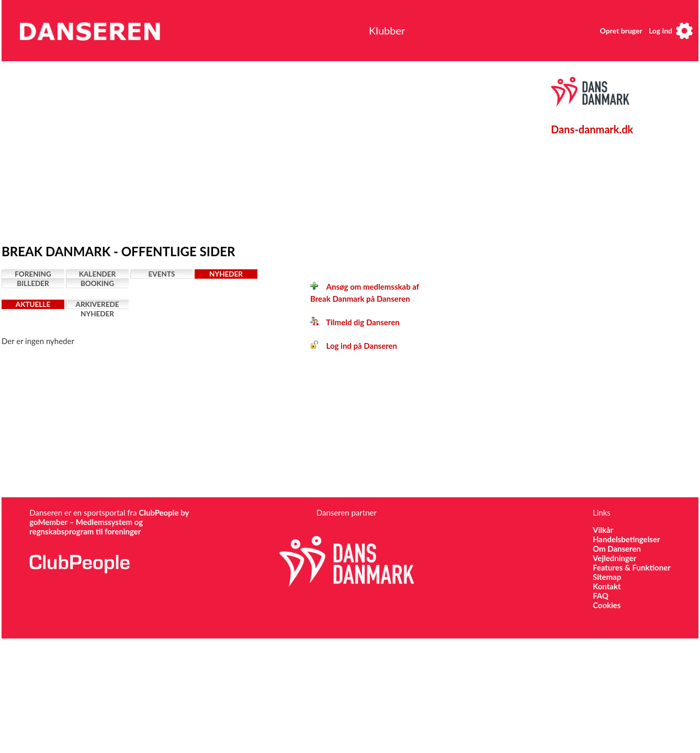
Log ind (661, 31)
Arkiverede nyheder (98, 305)
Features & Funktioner (632, 567)
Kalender (98, 274)
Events (162, 274)
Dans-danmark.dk (592, 129)
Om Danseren (617, 549)
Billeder (33, 283)
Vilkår (603, 530)
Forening (33, 274)
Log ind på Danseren (354, 346)
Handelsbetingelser (626, 539)
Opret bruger (621, 31)
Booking (97, 283)
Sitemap (607, 577)
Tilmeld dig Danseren (355, 322)
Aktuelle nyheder (33, 305)
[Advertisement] (180, 150)
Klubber (387, 30)
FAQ (601, 596)
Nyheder (226, 274)
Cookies (607, 605)
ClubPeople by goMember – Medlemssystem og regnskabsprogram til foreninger (109, 522)
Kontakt (607, 586)
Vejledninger (614, 558)
